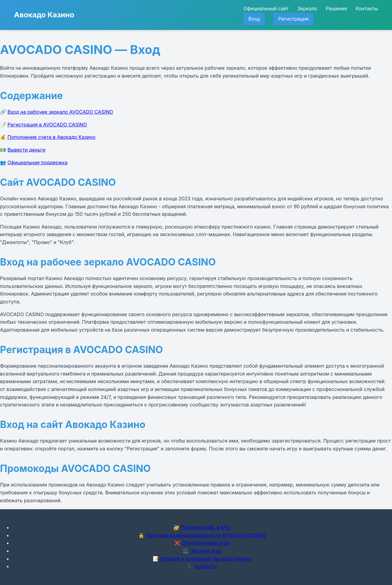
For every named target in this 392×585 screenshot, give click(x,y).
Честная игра (206, 551)
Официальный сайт (266, 8)
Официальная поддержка (38, 162)
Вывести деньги (27, 150)
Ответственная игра (206, 543)
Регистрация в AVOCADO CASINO (47, 125)
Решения (337, 8)
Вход (254, 19)
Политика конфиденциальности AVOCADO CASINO (206, 535)
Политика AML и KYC (206, 527)
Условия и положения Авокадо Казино (206, 559)
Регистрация (293, 19)
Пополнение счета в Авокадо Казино (52, 137)
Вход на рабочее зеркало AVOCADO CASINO (60, 112)
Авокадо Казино (44, 15)
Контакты (367, 8)
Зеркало (307, 8)
